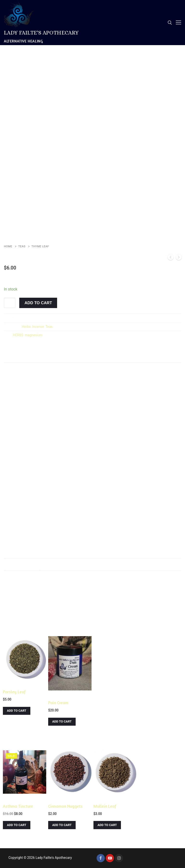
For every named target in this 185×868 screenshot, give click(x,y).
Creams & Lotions (62, 695)
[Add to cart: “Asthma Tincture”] (17, 825)
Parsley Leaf (14, 692)
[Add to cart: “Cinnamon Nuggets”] (62, 825)
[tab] (14, 357)
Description (14, 357)
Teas (22, 246)
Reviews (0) (92, 357)
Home (8, 246)
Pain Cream (58, 703)
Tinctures (11, 799)
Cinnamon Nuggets (65, 806)
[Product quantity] (10, 303)
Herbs (26, 327)
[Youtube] (110, 858)
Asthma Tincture (18, 806)
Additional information (53, 357)
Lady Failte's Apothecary (41, 33)
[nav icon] (178, 23)
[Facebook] (101, 858)
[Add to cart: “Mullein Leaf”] (107, 825)
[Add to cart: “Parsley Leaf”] (17, 711)
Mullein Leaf (105, 806)
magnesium (34, 335)
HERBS (18, 335)
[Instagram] (119, 858)
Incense (38, 327)
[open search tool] (170, 23)
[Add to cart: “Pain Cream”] (62, 722)
